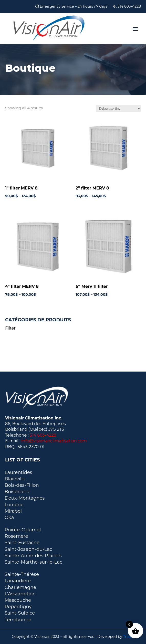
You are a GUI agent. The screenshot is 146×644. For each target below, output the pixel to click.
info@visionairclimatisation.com (54, 441)
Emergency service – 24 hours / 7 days (71, 7)
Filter (10, 328)
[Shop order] (118, 108)
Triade (129, 637)
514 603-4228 (127, 7)
